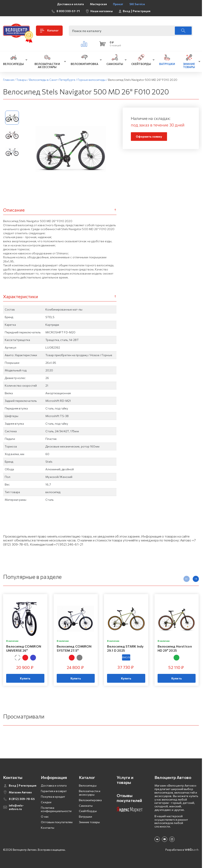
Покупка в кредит (53, 797)
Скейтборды (88, 811)
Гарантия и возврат (54, 791)
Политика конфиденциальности (56, 809)
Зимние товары (89, 822)
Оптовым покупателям (57, 822)
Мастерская (98, 4)
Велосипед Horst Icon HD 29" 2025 (175, 648)
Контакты (48, 828)
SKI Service (137, 4)
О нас (45, 816)
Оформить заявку (149, 136)
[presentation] (187, 579)
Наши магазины (101, 11)
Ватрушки (86, 816)
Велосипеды (88, 785)
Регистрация (142, 11)
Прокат (118, 4)
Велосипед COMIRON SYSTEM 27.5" (74, 648)
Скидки (46, 802)
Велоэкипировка (90, 800)
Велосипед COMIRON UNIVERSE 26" (24, 648)
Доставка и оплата (70, 4)
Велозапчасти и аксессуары (90, 793)
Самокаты (86, 806)
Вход (127, 11)
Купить (25, 678)
